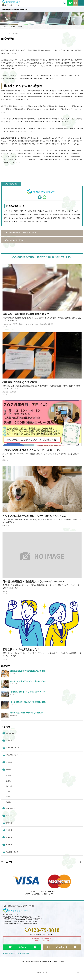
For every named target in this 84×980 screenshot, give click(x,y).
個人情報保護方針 (12, 953)
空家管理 (9, 837)
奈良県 (8, 797)
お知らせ (15, 34)
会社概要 (26, 953)
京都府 (8, 776)
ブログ (13, 27)
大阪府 (15, 324)
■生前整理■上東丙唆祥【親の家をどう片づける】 (23, 233)
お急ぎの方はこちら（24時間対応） (42, 940)
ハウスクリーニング (13, 748)
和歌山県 (9, 786)
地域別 (8, 770)
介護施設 (9, 762)
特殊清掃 (5, 392)
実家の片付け (23, 324)
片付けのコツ (34, 324)
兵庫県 (8, 781)
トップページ (5, 27)
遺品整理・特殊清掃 (13, 852)
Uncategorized (7, 324)
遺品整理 (50, 324)
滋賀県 (8, 802)
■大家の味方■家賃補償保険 (14, 240)
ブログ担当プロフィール (14, 755)
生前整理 (43, 324)
